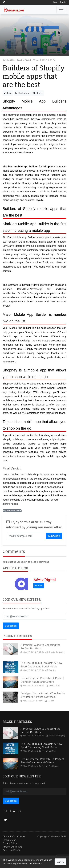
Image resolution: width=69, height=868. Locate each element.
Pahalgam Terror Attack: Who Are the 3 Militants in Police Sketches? (43, 695)
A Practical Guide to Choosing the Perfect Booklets (40, 647)
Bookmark (22, 93)
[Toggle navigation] (61, 10)
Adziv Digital (45, 580)
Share (38, 93)
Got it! (60, 862)
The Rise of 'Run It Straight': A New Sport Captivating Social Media (41, 665)
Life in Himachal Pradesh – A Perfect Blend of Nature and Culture (42, 680)
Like (8, 93)
